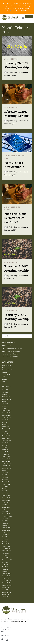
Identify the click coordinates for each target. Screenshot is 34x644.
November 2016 (7, 463)
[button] (23, 18)
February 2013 (6, 528)
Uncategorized (6, 374)
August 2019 (6, 401)
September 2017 (7, 440)
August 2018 (6, 420)
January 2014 (6, 507)
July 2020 (5, 390)
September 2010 (7, 560)
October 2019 (6, 397)
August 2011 (6, 553)
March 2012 (6, 544)
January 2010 (6, 576)
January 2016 (6, 486)
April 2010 (5, 569)
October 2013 (6, 514)
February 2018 (6, 429)
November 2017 (7, 436)
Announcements (12, 156)
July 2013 (5, 519)
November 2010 (7, 558)
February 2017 (6, 457)
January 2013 (6, 530)
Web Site (5, 379)
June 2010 (5, 564)
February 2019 (6, 411)
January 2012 (6, 548)
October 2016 (6, 466)
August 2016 (6, 470)
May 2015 (5, 493)
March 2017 (6, 454)
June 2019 (5, 406)
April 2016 (5, 480)
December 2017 (7, 434)
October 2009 (6, 583)
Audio (7, 59)
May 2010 (5, 567)
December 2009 (7, 578)
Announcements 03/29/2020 (10, 354)
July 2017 (5, 445)
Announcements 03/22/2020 (10, 357)
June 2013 (5, 521)
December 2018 (7, 415)
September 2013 (7, 516)
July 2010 (5, 562)
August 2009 (6, 587)
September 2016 (7, 468)
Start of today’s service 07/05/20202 (12, 348)
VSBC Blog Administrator (19, 72)
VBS (3, 377)
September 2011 (7, 551)
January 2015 (6, 498)
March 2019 (6, 408)
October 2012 (6, 535)
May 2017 (5, 450)
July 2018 (5, 422)
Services (15, 59)
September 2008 (7, 592)
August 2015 (6, 489)
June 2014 (5, 505)
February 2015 (6, 496)
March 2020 (6, 395)
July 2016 (5, 473)
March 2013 (6, 525)
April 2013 (5, 523)
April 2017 (5, 452)
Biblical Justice (6, 346)
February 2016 (6, 484)
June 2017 (5, 447)
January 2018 (6, 431)
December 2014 (7, 500)
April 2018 (5, 424)
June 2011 (5, 555)
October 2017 (6, 438)
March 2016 (6, 482)
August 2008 (6, 594)
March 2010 (6, 571)
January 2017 (6, 459)
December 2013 (7, 509)
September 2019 (7, 399)
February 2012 (6, 546)
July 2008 (5, 597)
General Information (8, 370)
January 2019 (6, 413)
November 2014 (7, 502)
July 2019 (5, 404)
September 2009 (7, 585)
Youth (4, 381)
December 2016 (7, 461)
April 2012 (5, 542)
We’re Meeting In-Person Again (11, 351)
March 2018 (6, 427)
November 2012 (7, 532)
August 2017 (6, 443)
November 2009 (7, 581)
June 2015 (5, 491)
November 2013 (7, 512)
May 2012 (5, 539)
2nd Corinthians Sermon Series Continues (15, 218)
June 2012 (5, 537)
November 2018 (7, 417)
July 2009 (5, 590)
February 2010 (6, 574)
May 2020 (5, 392)
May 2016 (5, 477)
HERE (11, 11)
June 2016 (5, 475)
